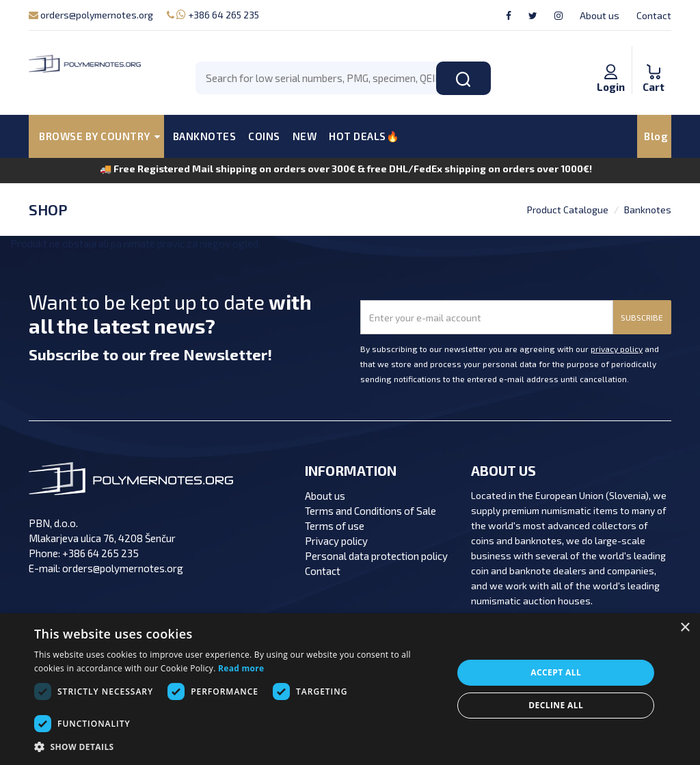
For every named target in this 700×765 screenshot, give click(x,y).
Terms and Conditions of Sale (371, 511)
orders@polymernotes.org (91, 15)
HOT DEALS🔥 (364, 136)
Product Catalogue (568, 210)
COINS (264, 136)
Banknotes (648, 210)
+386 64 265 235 (213, 15)
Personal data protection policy (376, 556)
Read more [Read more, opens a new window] (241, 668)
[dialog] (350, 689)
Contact (654, 15)
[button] (237, 747)
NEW (305, 136)
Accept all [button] (556, 672)
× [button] (685, 628)
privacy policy (617, 349)
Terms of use (335, 526)
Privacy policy (336, 541)
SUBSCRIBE (642, 317)
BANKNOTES (205, 136)
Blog (656, 136)
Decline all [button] (556, 705)
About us (600, 15)
